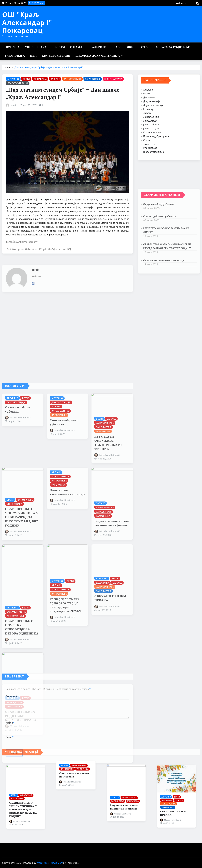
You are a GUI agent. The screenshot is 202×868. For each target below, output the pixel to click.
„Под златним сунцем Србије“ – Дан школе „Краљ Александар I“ (48, 68)
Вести (60, 47)
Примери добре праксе (156, 155)
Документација (152, 120)
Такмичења (15, 56)
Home (8, 68)
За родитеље (150, 139)
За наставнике (151, 135)
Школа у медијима (154, 170)
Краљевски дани (56, 56)
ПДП (33, 56)
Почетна (12, 47)
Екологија (149, 128)
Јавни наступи (151, 147)
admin (14, 144)
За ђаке (147, 131)
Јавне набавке (151, 143)
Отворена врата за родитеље (166, 47)
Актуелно (148, 108)
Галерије (99, 47)
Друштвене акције (153, 124)
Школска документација (99, 56)
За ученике (125, 47)
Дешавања (149, 116)
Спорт (147, 159)
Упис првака (37, 47)
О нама (78, 47)
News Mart (57, 863)
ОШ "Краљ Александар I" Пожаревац (27, 22)
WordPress (43, 863)
